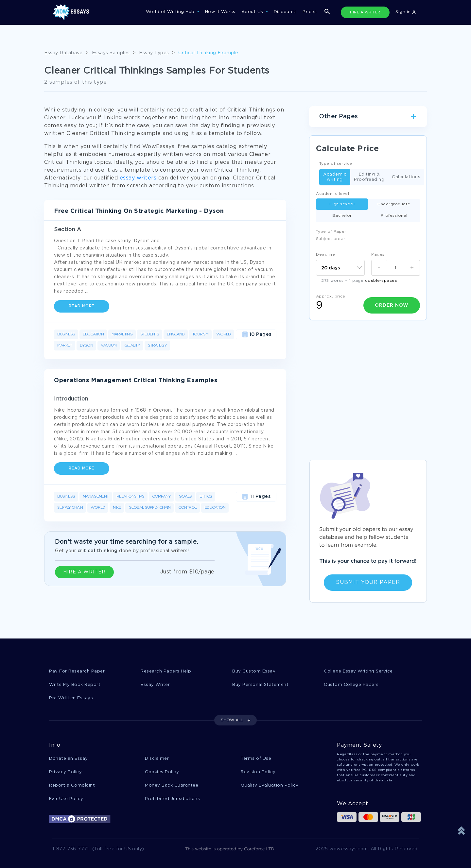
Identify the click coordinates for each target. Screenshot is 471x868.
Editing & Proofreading (369, 177)
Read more (82, 306)
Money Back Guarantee (172, 785)
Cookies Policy (162, 772)
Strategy (157, 345)
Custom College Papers (351, 685)
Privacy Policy (65, 772)
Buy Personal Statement (260, 685)
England (176, 334)
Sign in (406, 12)
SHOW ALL (232, 720)
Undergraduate (394, 204)
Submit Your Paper (368, 582)
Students (150, 334)
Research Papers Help (166, 671)
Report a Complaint (72, 785)
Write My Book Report (75, 685)
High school (342, 204)
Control (187, 508)
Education (93, 334)
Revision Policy (258, 772)
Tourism (200, 334)
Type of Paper (331, 232)
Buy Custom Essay (254, 671)
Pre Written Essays (71, 698)
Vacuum (109, 345)
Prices (310, 12)
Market (65, 345)
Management (96, 496)
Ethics (206, 496)
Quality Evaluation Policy (270, 785)
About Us (253, 12)
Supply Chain (70, 508)
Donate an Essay (69, 759)
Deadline (325, 255)
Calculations (406, 177)
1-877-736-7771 (71, 849)
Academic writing (335, 177)
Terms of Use (256, 759)
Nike (117, 508)
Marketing (122, 334)
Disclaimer (157, 759)
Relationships (130, 496)
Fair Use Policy (66, 799)
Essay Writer (155, 685)
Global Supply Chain (149, 508)
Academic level (332, 194)
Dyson (86, 345)
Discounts (285, 12)
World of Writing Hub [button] (171, 12)
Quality (132, 345)
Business (66, 334)
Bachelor (342, 216)
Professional (394, 216)
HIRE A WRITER (365, 12)
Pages (378, 255)
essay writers (138, 178)
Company (161, 496)
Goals (185, 496)
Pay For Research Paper (77, 671)
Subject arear (331, 239)
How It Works (220, 12)
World (223, 334)
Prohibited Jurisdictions (172, 799)
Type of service (336, 164)
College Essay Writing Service (358, 671)
